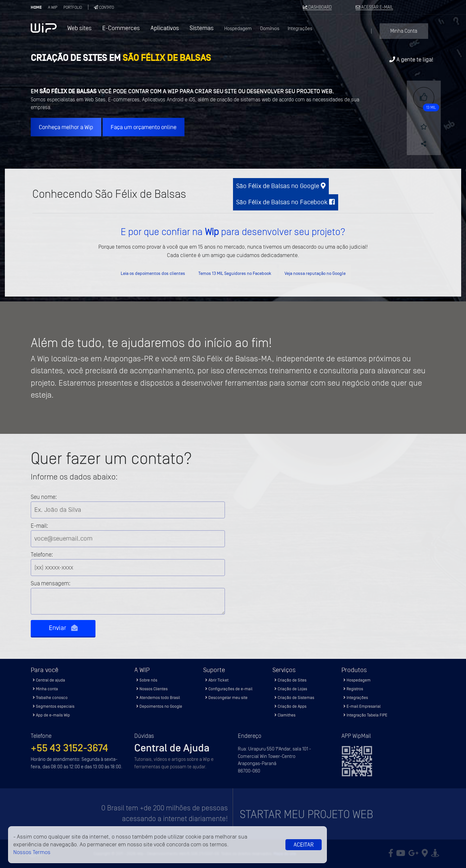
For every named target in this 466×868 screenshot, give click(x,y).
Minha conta (45, 689)
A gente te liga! (411, 59)
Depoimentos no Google (159, 706)
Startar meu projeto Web (306, 814)
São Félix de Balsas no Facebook (286, 202)
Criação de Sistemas (294, 698)
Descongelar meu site (226, 698)
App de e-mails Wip (51, 715)
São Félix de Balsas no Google (281, 186)
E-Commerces (121, 28)
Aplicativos (165, 28)
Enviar (63, 628)
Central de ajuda (49, 680)
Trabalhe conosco (50, 698)
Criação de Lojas (291, 689)
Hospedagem (238, 29)
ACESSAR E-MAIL (374, 7)
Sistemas (202, 28)
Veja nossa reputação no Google (315, 273)
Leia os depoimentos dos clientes (153, 273)
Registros (353, 689)
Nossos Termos (32, 852)
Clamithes (285, 715)
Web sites (79, 28)
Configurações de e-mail (229, 689)
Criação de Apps (290, 706)
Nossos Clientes (152, 689)
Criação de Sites (290, 680)
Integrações (300, 29)
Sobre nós (147, 680)
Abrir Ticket (217, 680)
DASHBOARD (317, 7)
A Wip (53, 7)
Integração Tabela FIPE (365, 715)
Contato (104, 7)
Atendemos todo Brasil (158, 698)
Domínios (270, 29)
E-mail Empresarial (362, 706)
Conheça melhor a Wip (66, 127)
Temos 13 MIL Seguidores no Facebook (235, 273)
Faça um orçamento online (144, 127)
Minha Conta (404, 31)
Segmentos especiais (54, 706)
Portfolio (73, 7)
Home (36, 7)
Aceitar (304, 845)
